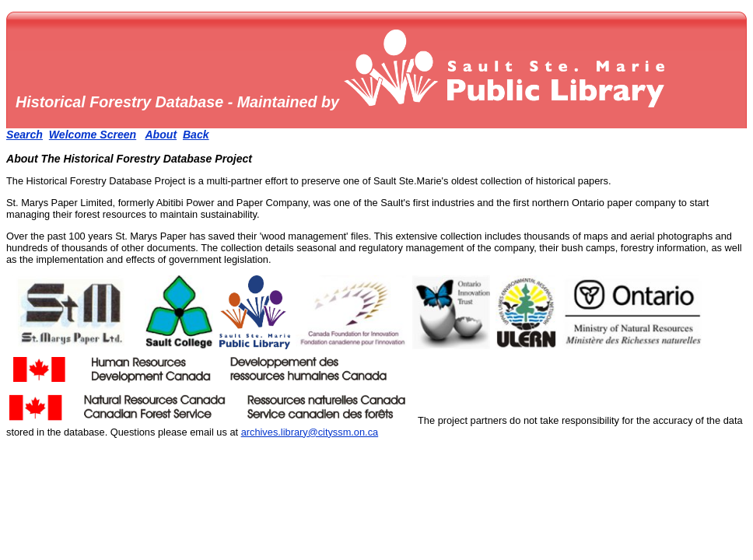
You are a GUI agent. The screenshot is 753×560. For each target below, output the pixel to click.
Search (25, 135)
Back (196, 135)
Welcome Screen (93, 135)
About (161, 135)
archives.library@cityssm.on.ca (310, 432)
